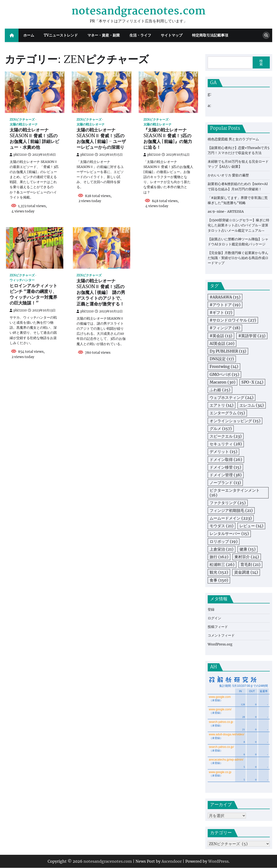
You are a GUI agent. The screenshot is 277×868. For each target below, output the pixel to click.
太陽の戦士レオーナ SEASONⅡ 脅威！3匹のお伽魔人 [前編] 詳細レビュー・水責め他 (34, 139)
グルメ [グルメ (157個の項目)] (221, 428)
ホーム (29, 35)
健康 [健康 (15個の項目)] (248, 549)
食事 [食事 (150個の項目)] (219, 580)
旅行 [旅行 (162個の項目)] (219, 557)
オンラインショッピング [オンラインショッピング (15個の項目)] (235, 421)
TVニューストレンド (61, 35)
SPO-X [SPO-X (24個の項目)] (252, 382)
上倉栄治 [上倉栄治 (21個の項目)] (222, 549)
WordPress (218, 862)
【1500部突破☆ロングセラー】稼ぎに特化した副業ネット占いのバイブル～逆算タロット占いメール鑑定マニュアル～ (238, 225)
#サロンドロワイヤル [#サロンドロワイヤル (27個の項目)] (233, 320)
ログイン (214, 618)
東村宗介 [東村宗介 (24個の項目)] (247, 557)
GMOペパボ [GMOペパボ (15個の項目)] (224, 374)
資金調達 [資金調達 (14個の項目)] (246, 572)
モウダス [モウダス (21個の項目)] (222, 526)
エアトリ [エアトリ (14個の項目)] (222, 405)
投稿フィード (218, 627)
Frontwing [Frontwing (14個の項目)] (224, 366)
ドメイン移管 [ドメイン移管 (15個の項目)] (225, 467)
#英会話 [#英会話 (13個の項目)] (221, 336)
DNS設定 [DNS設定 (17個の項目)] (222, 359)
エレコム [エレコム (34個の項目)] (252, 405)
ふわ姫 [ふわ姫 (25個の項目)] (220, 390)
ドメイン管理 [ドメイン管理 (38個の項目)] (226, 475)
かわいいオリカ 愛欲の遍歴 (228, 175)
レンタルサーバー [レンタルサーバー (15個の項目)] (229, 533)
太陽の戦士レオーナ (24, 124)
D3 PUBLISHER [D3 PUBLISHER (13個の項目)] (228, 351)
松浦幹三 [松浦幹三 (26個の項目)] (222, 564)
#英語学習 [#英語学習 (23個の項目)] (252, 336)
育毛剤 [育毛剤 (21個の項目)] (250, 564)
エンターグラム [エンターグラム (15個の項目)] (227, 413)
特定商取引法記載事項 (210, 35)
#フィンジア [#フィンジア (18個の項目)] (225, 328)
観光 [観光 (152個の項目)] (219, 572)
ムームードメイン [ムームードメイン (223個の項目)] (231, 518)
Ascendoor (172, 862)
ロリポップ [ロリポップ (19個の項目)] (224, 541)
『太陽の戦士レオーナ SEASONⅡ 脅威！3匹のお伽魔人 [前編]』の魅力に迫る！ (168, 139)
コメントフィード (221, 635)
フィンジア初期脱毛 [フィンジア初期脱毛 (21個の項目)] (231, 510)
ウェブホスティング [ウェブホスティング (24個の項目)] (232, 397)
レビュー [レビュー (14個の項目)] (251, 526)
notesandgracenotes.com (138, 12)
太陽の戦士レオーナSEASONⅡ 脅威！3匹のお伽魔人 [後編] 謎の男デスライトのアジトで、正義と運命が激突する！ (101, 293)
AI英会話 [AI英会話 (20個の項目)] (222, 343)
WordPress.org (220, 644)
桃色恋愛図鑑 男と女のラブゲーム (233, 139)
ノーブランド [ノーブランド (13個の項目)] (225, 483)
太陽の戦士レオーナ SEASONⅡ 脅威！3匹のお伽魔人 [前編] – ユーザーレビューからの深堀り (101, 139)
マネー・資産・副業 (104, 35)
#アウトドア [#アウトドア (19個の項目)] (225, 305)
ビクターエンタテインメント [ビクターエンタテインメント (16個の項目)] (235, 493)
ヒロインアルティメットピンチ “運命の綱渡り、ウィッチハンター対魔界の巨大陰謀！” (33, 295)
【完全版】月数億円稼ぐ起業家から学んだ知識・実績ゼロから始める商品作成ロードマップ (238, 258)
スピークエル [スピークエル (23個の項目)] (226, 436)
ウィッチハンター (22, 280)
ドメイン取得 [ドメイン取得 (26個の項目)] (226, 459)
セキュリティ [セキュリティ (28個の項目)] (226, 444)
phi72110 (18, 155)
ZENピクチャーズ (22, 120)
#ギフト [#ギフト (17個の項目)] (221, 312)
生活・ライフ (140, 35)
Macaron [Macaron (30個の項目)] (222, 382)
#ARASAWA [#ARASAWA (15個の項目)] (225, 297)
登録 (211, 609)
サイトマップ (172, 35)
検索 (261, 62)
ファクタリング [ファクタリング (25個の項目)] (228, 503)
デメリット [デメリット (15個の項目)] (223, 452)
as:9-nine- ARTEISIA (226, 211)
